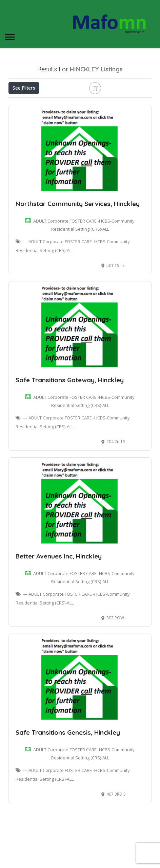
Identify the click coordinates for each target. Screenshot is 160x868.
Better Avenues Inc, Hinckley (59, 590)
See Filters (24, 88)
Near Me (39, 103)
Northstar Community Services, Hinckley (78, 238)
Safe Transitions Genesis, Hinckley (68, 767)
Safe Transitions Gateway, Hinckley (70, 414)
